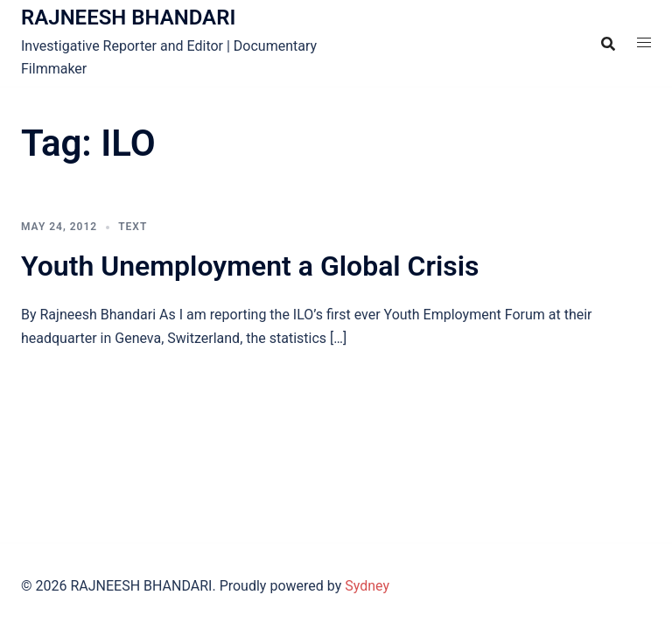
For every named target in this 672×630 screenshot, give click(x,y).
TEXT (133, 227)
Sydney (367, 586)
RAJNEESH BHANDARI (128, 17)
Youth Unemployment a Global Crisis (250, 266)
